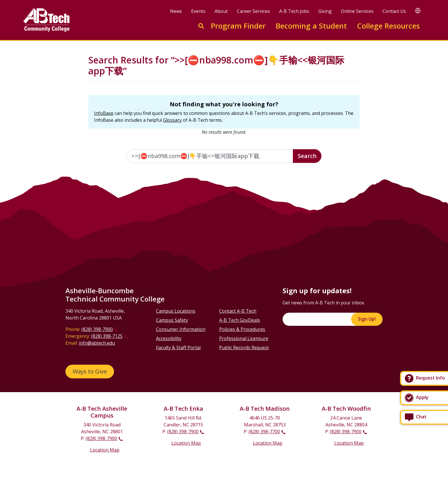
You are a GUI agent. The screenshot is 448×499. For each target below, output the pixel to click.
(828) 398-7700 (264, 432)
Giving (325, 11)
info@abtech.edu (97, 343)
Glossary (172, 120)
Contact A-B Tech (238, 311)
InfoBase (104, 113)
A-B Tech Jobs (294, 11)
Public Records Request (244, 348)
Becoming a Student (311, 26)
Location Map (105, 450)
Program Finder (238, 26)
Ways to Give (90, 371)
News (176, 11)
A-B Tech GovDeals (240, 320)
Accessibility (169, 338)
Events (198, 11)
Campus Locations (176, 311)
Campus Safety (172, 320)
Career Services (253, 11)
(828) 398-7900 (97, 329)
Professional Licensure (244, 338)
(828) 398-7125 (107, 336)
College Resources (388, 26)
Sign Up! (367, 319)
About (221, 11)
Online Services (357, 11)
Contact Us (394, 11)
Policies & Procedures (242, 329)
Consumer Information (181, 329)
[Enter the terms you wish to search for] (210, 156)
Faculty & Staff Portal (178, 348)
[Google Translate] (418, 10)
